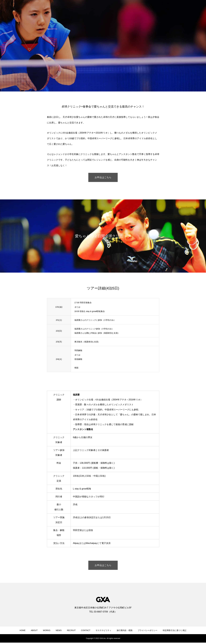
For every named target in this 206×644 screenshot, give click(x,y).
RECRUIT (71, 632)
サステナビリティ (103, 632)
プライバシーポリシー (148, 632)
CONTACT (86, 632)
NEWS (59, 632)
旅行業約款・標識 (125, 632)
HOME (23, 632)
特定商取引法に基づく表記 (175, 632)
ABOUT (34, 632)
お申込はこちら (103, 178)
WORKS (47, 632)
